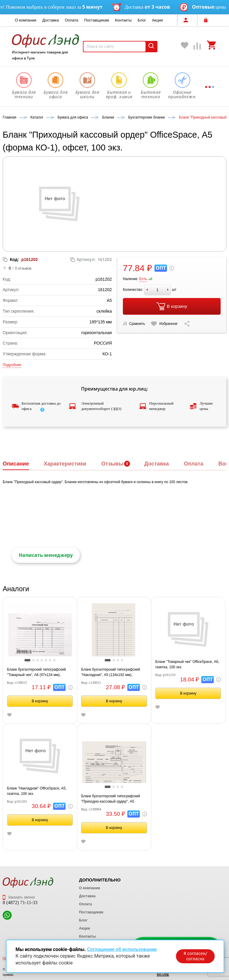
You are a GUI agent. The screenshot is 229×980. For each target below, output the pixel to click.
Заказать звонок (19, 897)
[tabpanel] (40, 635)
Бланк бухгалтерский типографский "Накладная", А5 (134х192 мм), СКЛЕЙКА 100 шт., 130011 (110, 672)
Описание (16, 464)
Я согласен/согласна (195, 956)
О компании (26, 20)
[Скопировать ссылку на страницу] (187, 324)
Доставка (51, 20)
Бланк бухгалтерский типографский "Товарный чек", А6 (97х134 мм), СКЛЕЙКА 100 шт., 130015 (37, 672)
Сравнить (134, 324)
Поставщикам (96, 20)
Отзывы (112, 464)
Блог (142, 20)
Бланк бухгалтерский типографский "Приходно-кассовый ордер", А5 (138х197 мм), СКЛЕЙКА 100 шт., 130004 (110, 799)
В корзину (172, 306)
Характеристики (65, 464)
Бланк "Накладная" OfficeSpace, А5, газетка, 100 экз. (37, 791)
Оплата (72, 20)
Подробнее (12, 365)
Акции (157, 20)
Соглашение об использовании (122, 949)
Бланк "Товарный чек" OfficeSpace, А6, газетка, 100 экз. (187, 664)
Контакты (123, 20)
